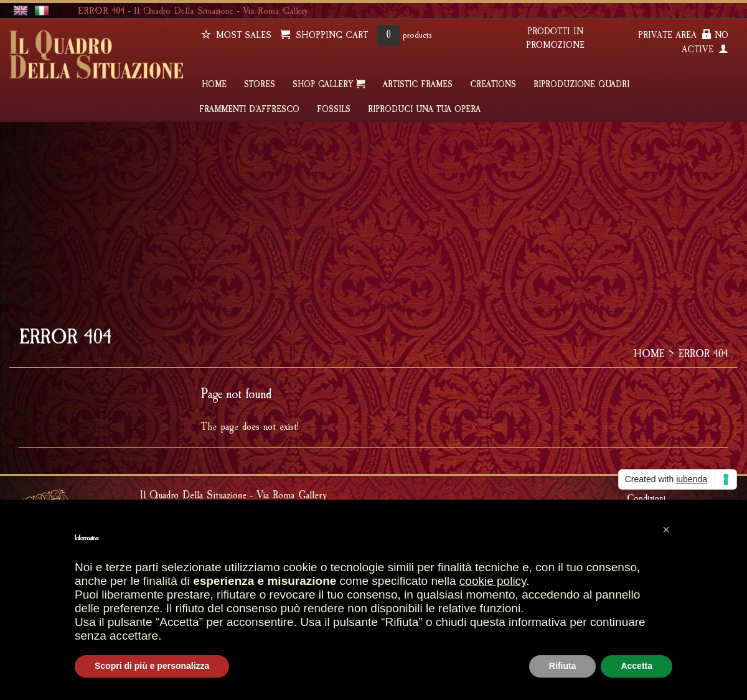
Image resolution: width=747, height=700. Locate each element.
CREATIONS (493, 85)
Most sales (236, 35)
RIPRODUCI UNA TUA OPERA (424, 110)
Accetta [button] (637, 666)
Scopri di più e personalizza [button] (152, 666)
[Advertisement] (374, 215)
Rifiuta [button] (563, 666)
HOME (214, 85)
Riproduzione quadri (581, 85)
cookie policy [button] (493, 581)
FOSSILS (334, 110)
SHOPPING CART (324, 35)
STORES (260, 85)
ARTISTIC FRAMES (418, 85)
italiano (42, 11)
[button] (666, 530)
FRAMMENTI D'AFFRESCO (249, 110)
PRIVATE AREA (675, 35)
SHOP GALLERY (329, 84)
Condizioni (646, 498)
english (21, 11)
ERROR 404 (703, 354)
